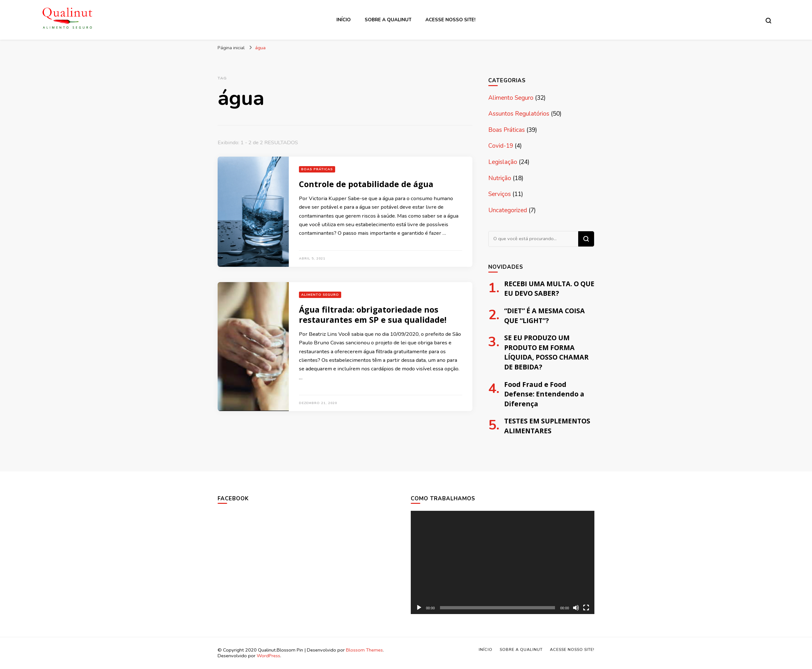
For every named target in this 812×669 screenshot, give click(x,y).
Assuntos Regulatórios (519, 114)
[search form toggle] (768, 21)
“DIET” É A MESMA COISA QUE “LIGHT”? (545, 315)
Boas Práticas (317, 169)
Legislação (503, 162)
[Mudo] (576, 608)
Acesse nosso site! (450, 20)
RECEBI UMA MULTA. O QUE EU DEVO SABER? (549, 288)
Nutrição (500, 178)
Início (344, 20)
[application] (503, 562)
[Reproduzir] (419, 608)
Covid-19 (501, 146)
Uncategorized (508, 210)
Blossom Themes (364, 650)
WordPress (268, 656)
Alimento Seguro (320, 295)
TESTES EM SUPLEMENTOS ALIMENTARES (547, 426)
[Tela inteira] (586, 608)
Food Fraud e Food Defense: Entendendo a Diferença (544, 394)
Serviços (500, 194)
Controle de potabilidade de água (366, 184)
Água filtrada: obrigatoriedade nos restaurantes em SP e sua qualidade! (373, 314)
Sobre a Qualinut (388, 20)
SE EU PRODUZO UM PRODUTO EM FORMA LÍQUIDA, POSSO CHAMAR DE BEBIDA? (546, 352)
